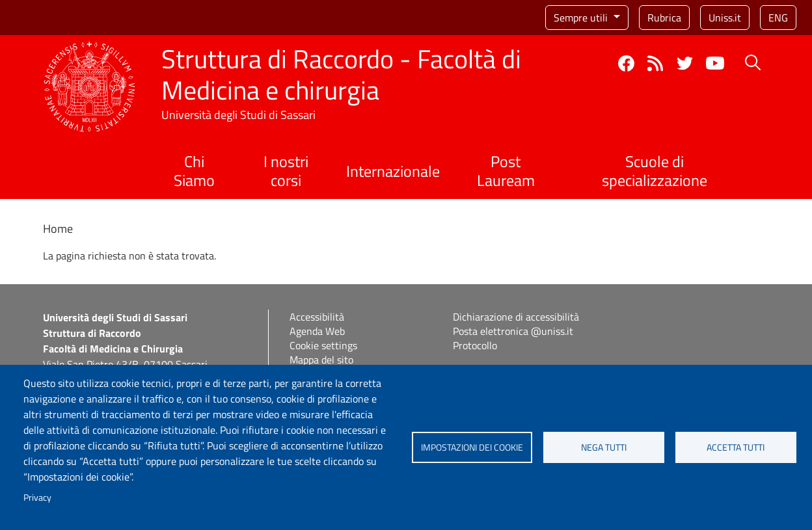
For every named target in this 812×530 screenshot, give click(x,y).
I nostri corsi (286, 171)
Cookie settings (323, 345)
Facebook (626, 63)
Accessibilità (317, 317)
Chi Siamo (194, 171)
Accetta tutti (736, 447)
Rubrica (664, 18)
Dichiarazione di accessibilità (516, 317)
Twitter (685, 63)
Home (58, 229)
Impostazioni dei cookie (472, 447)
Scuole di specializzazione (655, 171)
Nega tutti (604, 447)
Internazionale (393, 171)
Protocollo (475, 345)
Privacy (37, 497)
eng (778, 18)
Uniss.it (725, 18)
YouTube (715, 63)
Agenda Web (317, 331)
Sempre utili (582, 18)
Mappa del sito (321, 360)
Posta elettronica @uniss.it (513, 331)
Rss (656, 63)
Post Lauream (506, 171)
